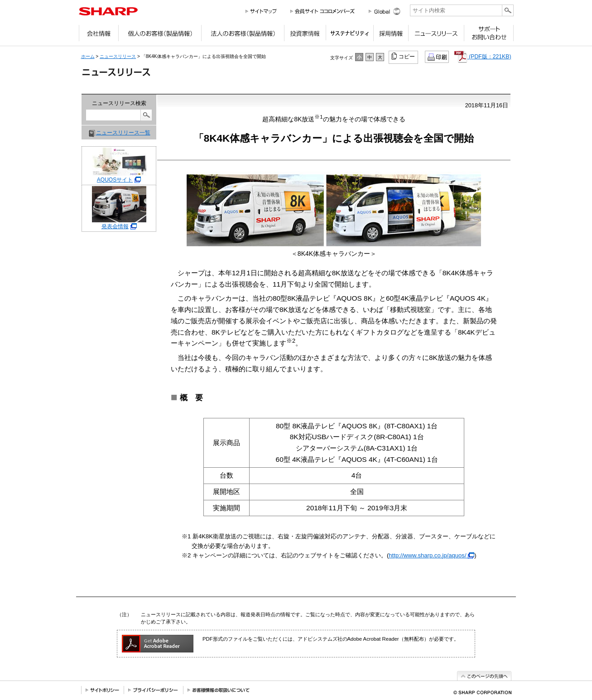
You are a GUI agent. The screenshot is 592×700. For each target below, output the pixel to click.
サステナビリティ (349, 35)
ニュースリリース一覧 (123, 133)
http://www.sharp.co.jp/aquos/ (431, 555)
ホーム (88, 56)
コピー (404, 56)
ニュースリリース (436, 35)
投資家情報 (305, 35)
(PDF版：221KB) (483, 57)
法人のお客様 (243, 35)
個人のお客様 (160, 35)
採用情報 (391, 35)
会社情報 (99, 35)
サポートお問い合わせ (489, 35)
